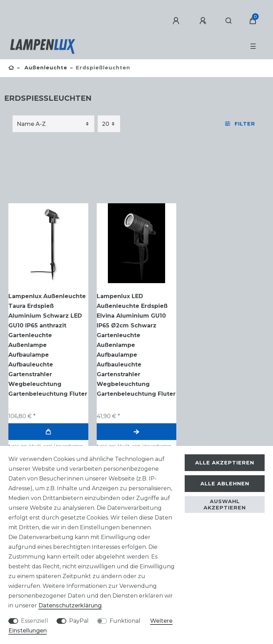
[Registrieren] (204, 21)
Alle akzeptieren (225, 463)
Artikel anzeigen (136, 432)
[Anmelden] (177, 21)
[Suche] (229, 21)
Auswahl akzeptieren (225, 505)
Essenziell (35, 621)
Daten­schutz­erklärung (70, 605)
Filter (240, 124)
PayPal (79, 621)
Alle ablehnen (225, 484)
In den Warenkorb (48, 432)
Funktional (125, 621)
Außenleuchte (45, 68)
